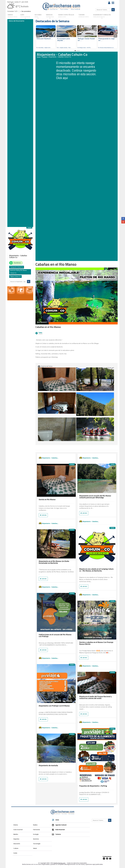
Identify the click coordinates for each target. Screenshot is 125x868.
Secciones (38, 16)
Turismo (84, 16)
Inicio (39, 57)
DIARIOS (12, 16)
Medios (16, 834)
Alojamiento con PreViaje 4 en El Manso (54, 706)
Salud (35, 848)
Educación (17, 844)
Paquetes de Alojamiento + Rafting (93, 786)
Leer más (43, 515)
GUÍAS (25, 16)
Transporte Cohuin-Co (17, 267)
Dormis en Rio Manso (47, 499)
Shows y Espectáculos (66, 16)
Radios (35, 825)
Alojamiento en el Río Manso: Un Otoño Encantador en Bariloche (54, 562)
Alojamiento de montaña (48, 765)
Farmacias (36, 830)
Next (115, 36)
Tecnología (37, 844)
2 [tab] (77, 51)
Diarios (16, 825)
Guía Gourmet (18, 830)
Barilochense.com (60, 863)
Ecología (36, 834)
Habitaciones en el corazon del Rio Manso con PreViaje (55, 635)
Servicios (36, 839)
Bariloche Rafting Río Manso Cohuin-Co (18, 272)
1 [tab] (75, 51)
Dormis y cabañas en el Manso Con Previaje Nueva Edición (96, 643)
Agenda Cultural (59, 825)
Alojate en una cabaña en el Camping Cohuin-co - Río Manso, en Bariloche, (97, 570)
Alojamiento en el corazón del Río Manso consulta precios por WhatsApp (95, 497)
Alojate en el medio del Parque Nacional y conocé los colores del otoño (95, 697)
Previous (38, 36)
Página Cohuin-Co (15, 276)
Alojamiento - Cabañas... (50, 458)
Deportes (16, 839)
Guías (15, 853)
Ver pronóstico (26, 11)
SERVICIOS (50, 16)
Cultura (16, 848)
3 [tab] (79, 51)
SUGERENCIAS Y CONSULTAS (102, 16)
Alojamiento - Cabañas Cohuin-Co (60, 57)
